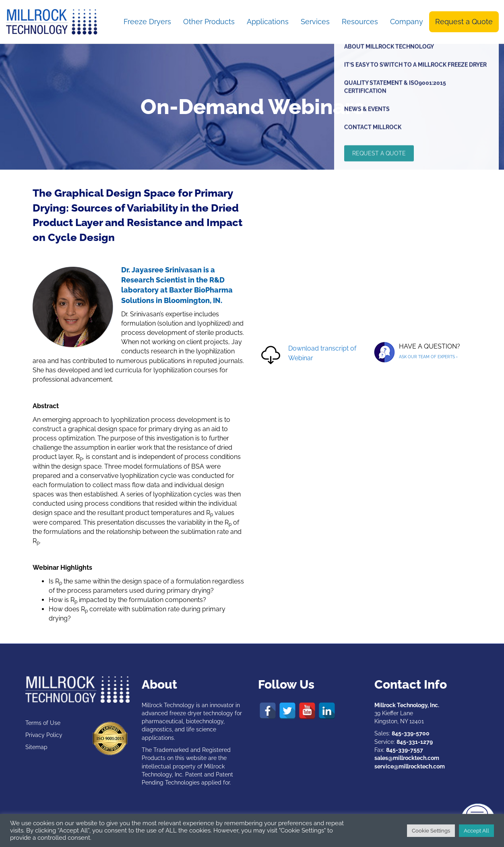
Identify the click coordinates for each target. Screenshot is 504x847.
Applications (268, 22)
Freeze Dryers (147, 22)
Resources (360, 22)
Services (315, 22)
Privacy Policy (44, 735)
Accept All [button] (476, 831)
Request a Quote (464, 22)
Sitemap (36, 747)
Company (407, 22)
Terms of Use (43, 723)
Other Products (209, 22)
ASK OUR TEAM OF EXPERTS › (428, 357)
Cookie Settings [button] (431, 831)
